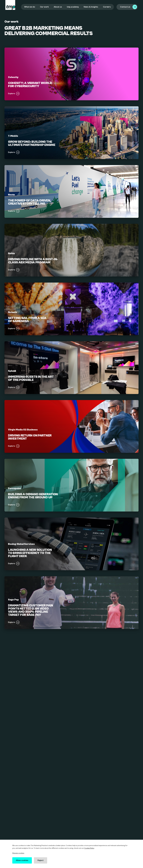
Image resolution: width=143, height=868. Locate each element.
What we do (30, 7)
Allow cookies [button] (22, 860)
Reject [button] (41, 860)
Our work (44, 7)
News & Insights (91, 7)
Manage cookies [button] (18, 853)
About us (58, 7)
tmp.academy (73, 7)
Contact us (125, 7)
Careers (107, 7)
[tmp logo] (10, 5)
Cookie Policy (89, 848)
